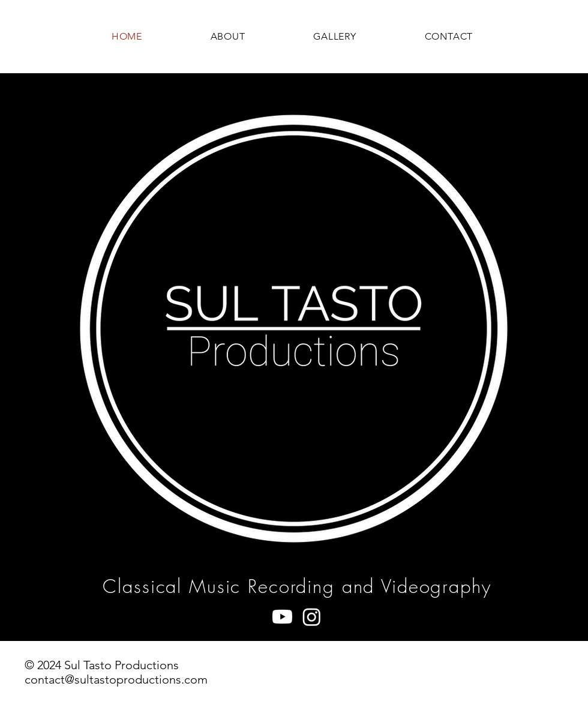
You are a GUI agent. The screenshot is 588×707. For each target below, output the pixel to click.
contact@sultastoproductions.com (116, 679)
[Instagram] (312, 617)
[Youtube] (282, 617)
